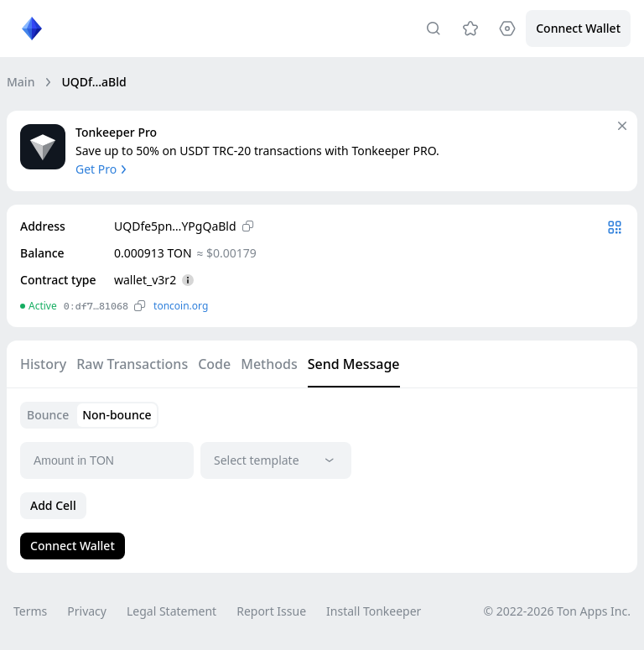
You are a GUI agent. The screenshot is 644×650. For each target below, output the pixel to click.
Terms (30, 611)
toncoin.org (181, 306)
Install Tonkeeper (374, 611)
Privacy (87, 611)
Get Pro (103, 169)
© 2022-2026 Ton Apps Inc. (557, 611)
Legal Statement (171, 611)
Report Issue (271, 611)
